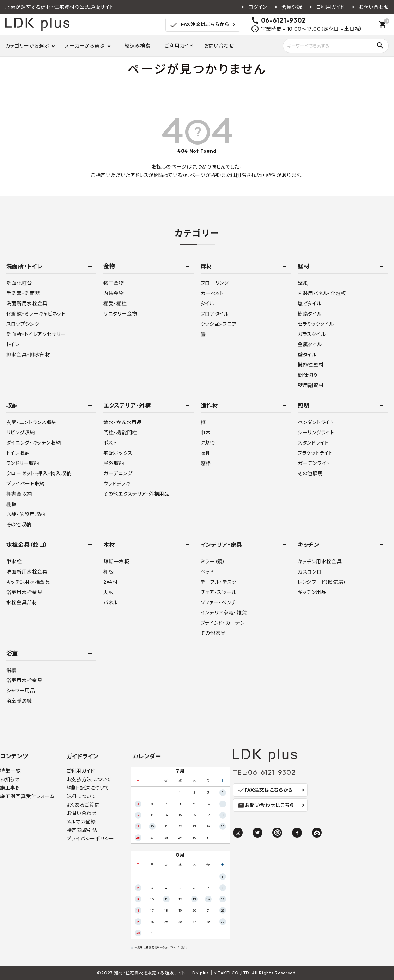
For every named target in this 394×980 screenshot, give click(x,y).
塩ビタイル (310, 304)
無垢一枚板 (116, 562)
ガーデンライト (314, 463)
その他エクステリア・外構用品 (137, 494)
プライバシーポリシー (90, 839)
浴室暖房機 (19, 701)
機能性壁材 (311, 365)
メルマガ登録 (81, 822)
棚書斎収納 (19, 494)
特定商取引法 (82, 830)
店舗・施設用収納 (26, 514)
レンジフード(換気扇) (322, 582)
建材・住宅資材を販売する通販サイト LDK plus (162, 973)
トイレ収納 (18, 453)
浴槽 (11, 670)
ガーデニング (118, 473)
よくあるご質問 (83, 805)
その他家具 (213, 633)
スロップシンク (23, 324)
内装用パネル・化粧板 (322, 293)
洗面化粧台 (19, 283)
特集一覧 (10, 771)
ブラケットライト (315, 453)
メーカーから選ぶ (85, 46)
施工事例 (10, 788)
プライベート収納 (26, 484)
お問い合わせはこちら (266, 805)
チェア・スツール (219, 592)
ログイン (258, 7)
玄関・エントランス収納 (32, 422)
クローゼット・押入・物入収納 (39, 473)
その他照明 (310, 473)
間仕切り (308, 375)
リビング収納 (21, 433)
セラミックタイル (316, 324)
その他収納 (19, 525)
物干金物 (114, 283)
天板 (108, 592)
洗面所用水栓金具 (27, 304)
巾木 (206, 433)
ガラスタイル (312, 334)
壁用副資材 (311, 385)
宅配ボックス (118, 453)
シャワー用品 (21, 691)
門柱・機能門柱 (120, 433)
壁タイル (307, 355)
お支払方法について (89, 779)
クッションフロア (219, 324)
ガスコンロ (310, 572)
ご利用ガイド (331, 7)
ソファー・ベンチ (219, 602)
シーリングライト (316, 433)
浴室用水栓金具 (25, 592)
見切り (208, 443)
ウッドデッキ (117, 484)
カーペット (213, 293)
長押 (206, 453)
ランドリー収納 (23, 463)
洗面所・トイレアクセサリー (36, 334)
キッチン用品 (312, 592)
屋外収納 (114, 463)
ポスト (110, 443)
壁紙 (303, 283)
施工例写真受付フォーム (27, 796)
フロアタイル (215, 314)
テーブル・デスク (219, 582)
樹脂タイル (310, 314)
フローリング (215, 283)
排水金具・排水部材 (28, 355)
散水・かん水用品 (123, 422)
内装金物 (114, 293)
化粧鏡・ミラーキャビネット (36, 314)
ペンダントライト (316, 422)
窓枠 (206, 463)
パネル (111, 602)
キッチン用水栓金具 (28, 582)
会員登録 (292, 7)
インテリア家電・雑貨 (224, 613)
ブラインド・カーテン (223, 623)
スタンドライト (313, 443)
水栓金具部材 (22, 602)
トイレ (13, 344)
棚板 (11, 504)
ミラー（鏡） (213, 562)
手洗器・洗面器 (23, 293)
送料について (81, 796)
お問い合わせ (374, 7)
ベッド (207, 572)
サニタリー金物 (120, 314)
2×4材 (111, 582)
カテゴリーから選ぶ (27, 46)
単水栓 (14, 562)
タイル (208, 304)
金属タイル (310, 344)
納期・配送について (88, 788)
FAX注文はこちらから (199, 25)
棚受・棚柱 (115, 304)
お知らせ (10, 779)
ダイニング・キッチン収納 (34, 443)
